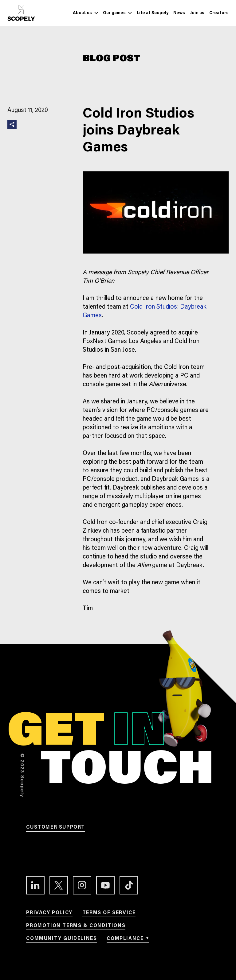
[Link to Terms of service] (109, 914)
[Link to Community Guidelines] (61, 940)
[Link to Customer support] (56, 828)
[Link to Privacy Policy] (49, 914)
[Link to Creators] (219, 13)
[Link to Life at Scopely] (153, 13)
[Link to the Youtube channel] (105, 885)
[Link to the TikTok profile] (129, 885)
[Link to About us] (82, 13)
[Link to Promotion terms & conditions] (76, 927)
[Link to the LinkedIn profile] (35, 885)
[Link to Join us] (197, 13)
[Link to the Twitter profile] (59, 885)
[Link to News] (179, 13)
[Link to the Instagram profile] (82, 885)
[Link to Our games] (114, 13)
